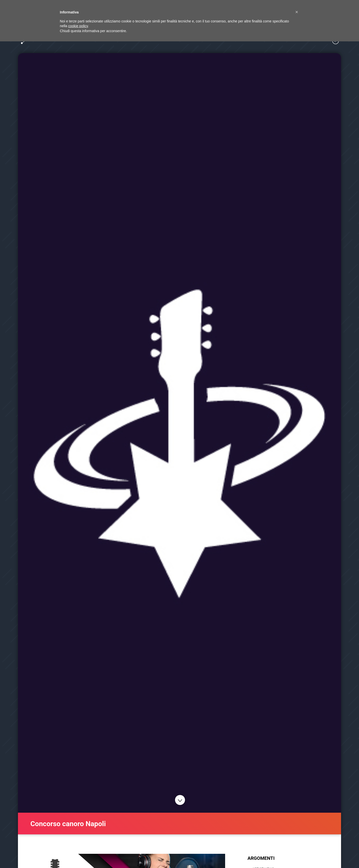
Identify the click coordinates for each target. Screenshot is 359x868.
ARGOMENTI (261, 858)
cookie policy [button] (78, 26)
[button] (297, 12)
